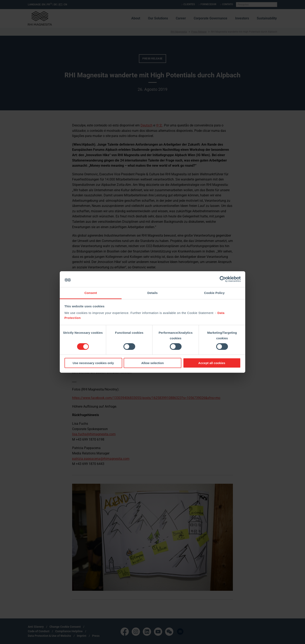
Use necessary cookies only (93, 363)
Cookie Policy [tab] (214, 293)
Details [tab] (152, 293)
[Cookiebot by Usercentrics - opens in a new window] (223, 279)
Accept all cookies (212, 363)
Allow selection (152, 363)
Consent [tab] (91, 293)
